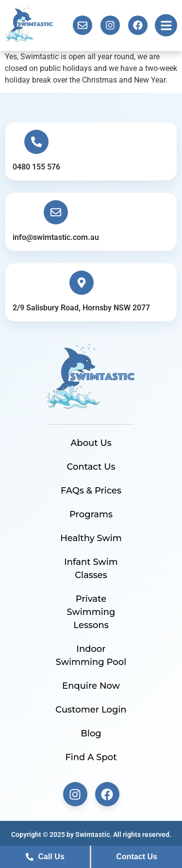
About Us (91, 443)
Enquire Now (91, 686)
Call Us (45, 857)
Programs (91, 514)
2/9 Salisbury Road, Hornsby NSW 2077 (81, 308)
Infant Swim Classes (91, 569)
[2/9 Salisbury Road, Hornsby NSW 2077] (82, 283)
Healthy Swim (91, 538)
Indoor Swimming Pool (91, 655)
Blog (91, 733)
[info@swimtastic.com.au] (56, 212)
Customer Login (91, 710)
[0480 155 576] (36, 142)
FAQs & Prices (91, 491)
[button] (166, 25)
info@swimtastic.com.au (56, 237)
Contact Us (91, 467)
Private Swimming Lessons (91, 612)
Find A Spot (91, 757)
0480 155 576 (36, 167)
